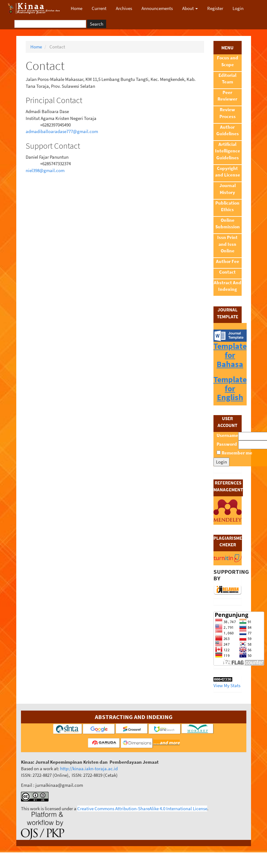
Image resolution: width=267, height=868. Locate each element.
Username (227, 435)
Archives (124, 8)
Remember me (237, 453)
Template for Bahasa (230, 355)
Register (215, 8)
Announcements (157, 8)
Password (227, 444)
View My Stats (227, 685)
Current (99, 8)
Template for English (230, 388)
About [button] (190, 8)
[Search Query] (50, 24)
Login (238, 8)
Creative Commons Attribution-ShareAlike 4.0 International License (142, 808)
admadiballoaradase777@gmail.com (62, 131)
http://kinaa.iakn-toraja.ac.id (89, 769)
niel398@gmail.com (45, 170)
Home (77, 8)
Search (97, 24)
